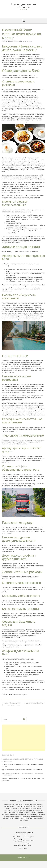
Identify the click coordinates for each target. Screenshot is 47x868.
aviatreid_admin (27, 41)
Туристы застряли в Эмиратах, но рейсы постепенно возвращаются (22, 770)
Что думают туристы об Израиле (34, 703)
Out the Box (26, 857)
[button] (23, 21)
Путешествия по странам (20, 694)
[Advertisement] (23, 738)
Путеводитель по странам (24, 6)
